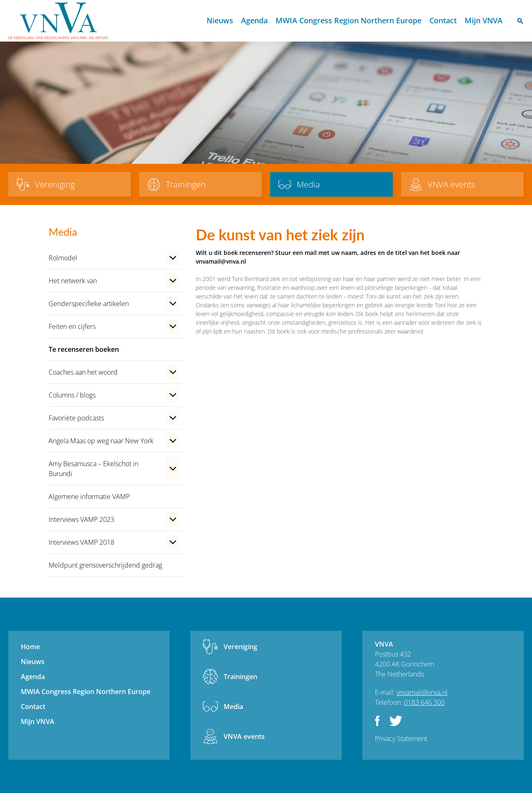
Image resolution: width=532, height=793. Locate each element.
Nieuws (220, 20)
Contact (443, 20)
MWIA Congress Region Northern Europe (349, 20)
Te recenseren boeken (84, 349)
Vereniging (240, 647)
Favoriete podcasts (76, 418)
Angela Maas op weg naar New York (101, 441)
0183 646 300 (424, 702)
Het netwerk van (73, 281)
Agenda (254, 20)
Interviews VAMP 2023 (81, 519)
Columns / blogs (72, 395)
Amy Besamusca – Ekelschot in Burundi (94, 469)
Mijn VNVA (484, 20)
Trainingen (240, 677)
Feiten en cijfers (72, 326)
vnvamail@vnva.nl (422, 692)
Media (233, 707)
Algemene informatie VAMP (89, 497)
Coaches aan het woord (83, 372)
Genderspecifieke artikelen (89, 304)
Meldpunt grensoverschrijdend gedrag (105, 565)
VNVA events (244, 736)
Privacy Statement (401, 739)
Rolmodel (63, 258)
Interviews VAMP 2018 (81, 542)
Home (195, 21)
